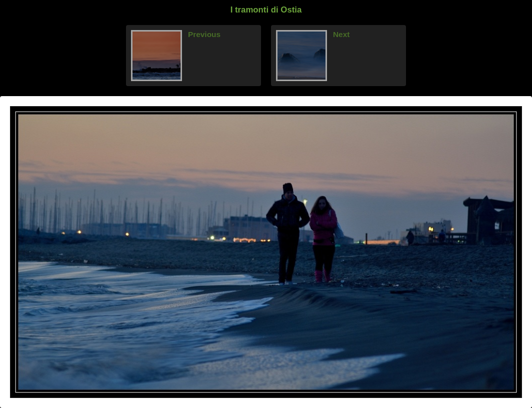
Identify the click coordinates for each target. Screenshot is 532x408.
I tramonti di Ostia (266, 10)
